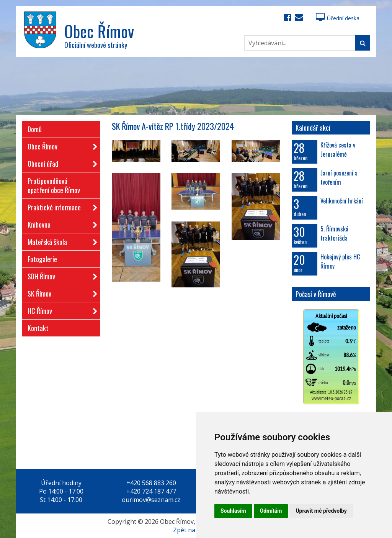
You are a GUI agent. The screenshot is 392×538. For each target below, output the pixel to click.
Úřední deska (338, 18)
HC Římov (60, 309)
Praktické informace (60, 206)
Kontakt (38, 328)
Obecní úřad (60, 162)
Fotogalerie (42, 259)
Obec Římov (60, 145)
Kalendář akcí (313, 128)
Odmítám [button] (271, 511)
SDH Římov (60, 275)
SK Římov (60, 292)
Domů (35, 129)
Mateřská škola (60, 240)
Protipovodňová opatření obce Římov (54, 185)
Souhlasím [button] (233, 511)
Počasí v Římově (316, 294)
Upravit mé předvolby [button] (321, 511)
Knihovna (60, 223)
